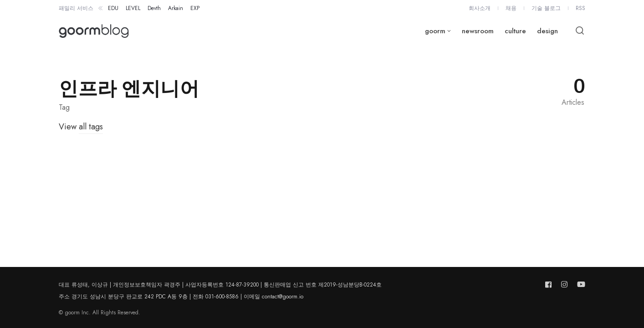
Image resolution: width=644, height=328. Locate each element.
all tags (91, 127)
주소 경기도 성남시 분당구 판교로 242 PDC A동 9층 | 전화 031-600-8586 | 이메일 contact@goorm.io (181, 297)
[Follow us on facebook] (550, 284)
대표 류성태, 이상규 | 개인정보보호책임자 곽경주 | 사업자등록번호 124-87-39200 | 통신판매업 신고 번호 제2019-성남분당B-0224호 (220, 285)
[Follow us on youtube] (579, 284)
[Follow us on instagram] (564, 284)
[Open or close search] (580, 31)
